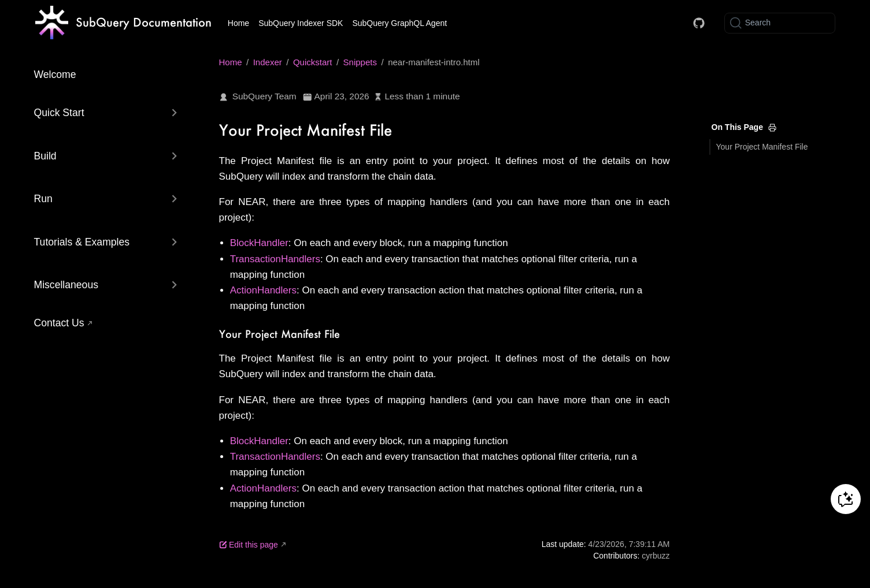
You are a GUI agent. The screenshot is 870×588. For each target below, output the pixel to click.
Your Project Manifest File (762, 147)
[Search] (780, 23)
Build (45, 156)
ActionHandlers (263, 290)
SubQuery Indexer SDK (301, 23)
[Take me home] (123, 23)
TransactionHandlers (275, 259)
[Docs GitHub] (699, 23)
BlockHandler (259, 243)
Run (43, 199)
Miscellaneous (66, 285)
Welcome (55, 75)
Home (238, 23)
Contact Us (59, 323)
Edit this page (249, 545)
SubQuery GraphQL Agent (399, 23)
